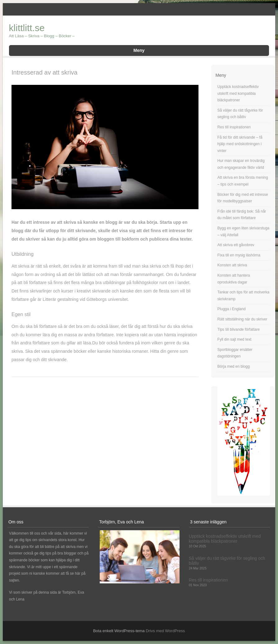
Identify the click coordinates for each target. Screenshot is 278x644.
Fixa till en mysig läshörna (239, 255)
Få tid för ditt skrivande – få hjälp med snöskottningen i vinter (240, 144)
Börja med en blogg (234, 366)
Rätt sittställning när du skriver (242, 319)
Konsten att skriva (232, 265)
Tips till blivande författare (239, 329)
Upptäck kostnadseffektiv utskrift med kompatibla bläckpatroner (238, 93)
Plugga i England (232, 309)
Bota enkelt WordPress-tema (119, 631)
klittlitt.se (27, 28)
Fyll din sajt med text (234, 339)
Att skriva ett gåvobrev (236, 245)
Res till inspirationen (234, 127)
